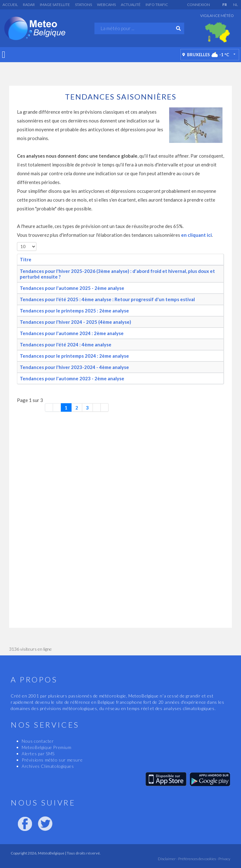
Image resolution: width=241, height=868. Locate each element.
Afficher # (17, 242)
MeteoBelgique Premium (47, 747)
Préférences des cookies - (198, 859)
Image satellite (55, 5)
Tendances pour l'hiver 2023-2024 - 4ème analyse (74, 367)
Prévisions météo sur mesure (52, 760)
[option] (217, 32)
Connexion (198, 5)
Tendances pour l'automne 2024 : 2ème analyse (72, 333)
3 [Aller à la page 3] (87, 408)
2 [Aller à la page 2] (77, 408)
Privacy (224, 859)
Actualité (131, 5)
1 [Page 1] (66, 408)
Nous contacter (38, 741)
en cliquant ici (196, 235)
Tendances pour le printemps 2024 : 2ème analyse (74, 356)
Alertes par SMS (38, 754)
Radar (29, 5)
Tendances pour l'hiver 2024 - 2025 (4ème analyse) (75, 322)
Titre (26, 259)
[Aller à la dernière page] (105, 407)
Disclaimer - (168, 859)
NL (236, 5)
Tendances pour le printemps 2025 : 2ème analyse (74, 311)
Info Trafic (157, 5)
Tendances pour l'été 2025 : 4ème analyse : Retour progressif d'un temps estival (107, 299)
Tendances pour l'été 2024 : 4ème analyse (66, 344)
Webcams (106, 5)
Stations (83, 5)
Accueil (10, 5)
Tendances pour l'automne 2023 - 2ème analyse (72, 378)
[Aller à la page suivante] (97, 407)
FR (225, 5)
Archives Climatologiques (48, 766)
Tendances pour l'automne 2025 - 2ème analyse (72, 288)
